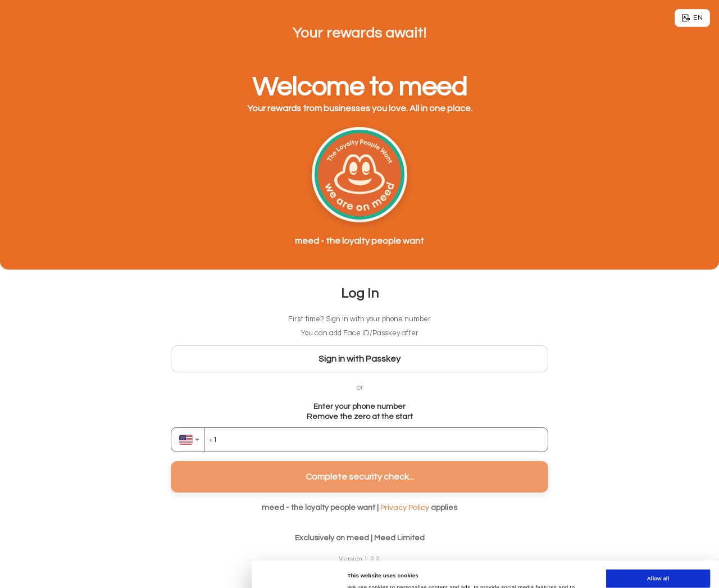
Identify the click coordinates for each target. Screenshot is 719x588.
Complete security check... (360, 477)
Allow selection (658, 549)
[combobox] (188, 440)
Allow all (658, 528)
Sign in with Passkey (359, 359)
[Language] (692, 18)
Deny (658, 570)
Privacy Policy (405, 508)
